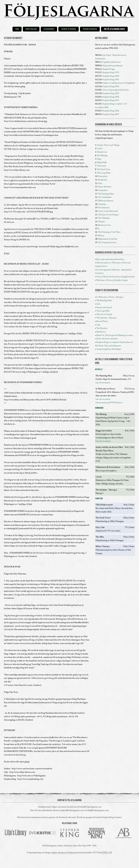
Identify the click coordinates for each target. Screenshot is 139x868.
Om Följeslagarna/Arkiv (114, 29)
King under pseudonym (112, 66)
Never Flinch (102, 321)
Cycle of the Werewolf (108, 211)
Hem (17, 29)
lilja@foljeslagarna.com (98, 811)
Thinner (101, 222)
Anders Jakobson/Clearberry (64, 853)
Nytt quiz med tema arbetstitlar (110, 259)
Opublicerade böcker (112, 62)
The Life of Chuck (104, 315)
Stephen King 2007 (111, 114)
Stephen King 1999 (111, 73)
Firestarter (103, 176)
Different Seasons (106, 201)
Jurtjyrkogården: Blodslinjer (109, 349)
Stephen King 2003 (111, 94)
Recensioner (49, 29)
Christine (102, 204)
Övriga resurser (90, 29)
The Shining (102, 156)
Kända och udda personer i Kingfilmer (119, 83)
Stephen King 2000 (111, 76)
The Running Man (106, 194)
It (99, 229)
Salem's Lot (101, 332)
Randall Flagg (109, 69)
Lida (98, 304)
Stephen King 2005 (111, 100)
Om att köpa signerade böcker (116, 90)
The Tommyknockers (107, 243)
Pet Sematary (104, 208)
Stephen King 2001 (111, 80)
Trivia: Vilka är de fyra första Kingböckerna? (116, 277)
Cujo (100, 183)
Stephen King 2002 (111, 87)
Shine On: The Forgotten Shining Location (115, 335)
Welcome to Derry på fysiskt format (112, 280)
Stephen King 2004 (111, 97)
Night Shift (102, 163)
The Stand (101, 166)
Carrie (100, 149)
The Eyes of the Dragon (108, 215)
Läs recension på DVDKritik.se (109, 403)
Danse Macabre (105, 187)
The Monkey (102, 328)
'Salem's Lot (102, 152)
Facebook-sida (65, 817)
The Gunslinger (105, 197)
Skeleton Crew (104, 225)
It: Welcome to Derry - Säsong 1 (110, 297)
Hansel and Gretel (104, 308)
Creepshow (103, 190)
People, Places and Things (108, 145)
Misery (101, 236)
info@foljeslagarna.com (91, 807)
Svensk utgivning (69, 29)
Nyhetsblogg (31, 29)
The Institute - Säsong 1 (106, 318)
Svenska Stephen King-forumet (108, 817)
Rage (99, 159)
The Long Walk (104, 173)
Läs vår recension (103, 383)
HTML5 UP (107, 853)
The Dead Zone (104, 170)
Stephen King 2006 (111, 111)
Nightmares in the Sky (108, 239)
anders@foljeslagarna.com (72, 811)
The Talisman (104, 218)
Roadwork (102, 180)
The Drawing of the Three (109, 232)
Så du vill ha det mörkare (107, 339)
